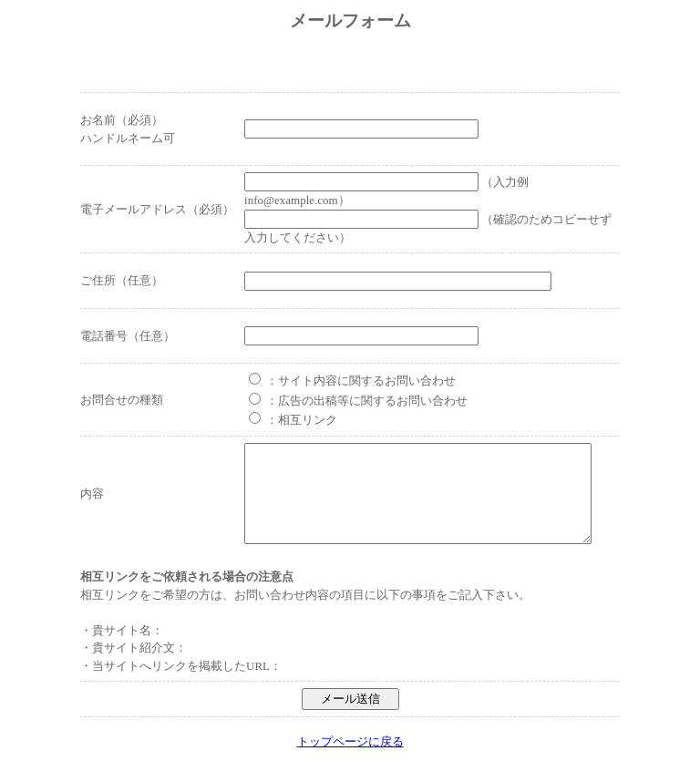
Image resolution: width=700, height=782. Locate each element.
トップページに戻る (350, 761)
